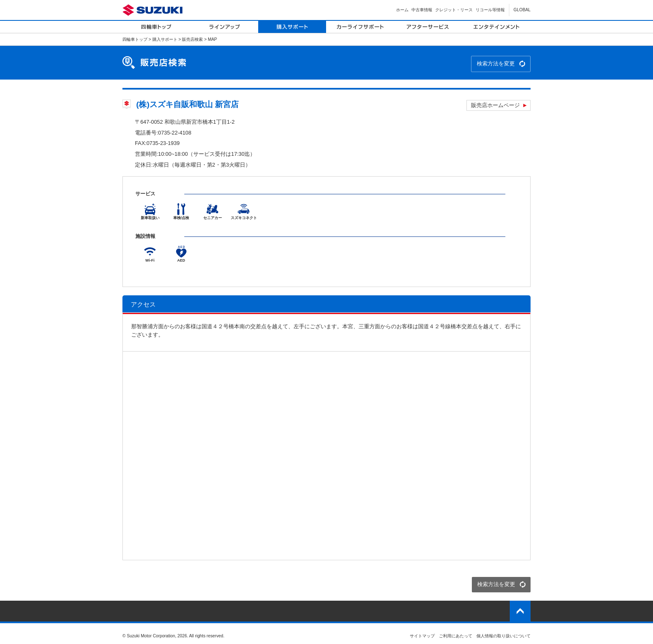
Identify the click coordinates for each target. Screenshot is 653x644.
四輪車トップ (135, 39)
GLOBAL (522, 10)
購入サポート (165, 39)
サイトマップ (422, 636)
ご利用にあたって (456, 636)
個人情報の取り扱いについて (503, 636)
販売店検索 (192, 39)
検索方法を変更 (496, 64)
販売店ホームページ (495, 105)
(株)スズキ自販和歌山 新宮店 (187, 104)
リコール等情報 (490, 10)
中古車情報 (422, 10)
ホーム (402, 10)
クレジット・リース (454, 10)
